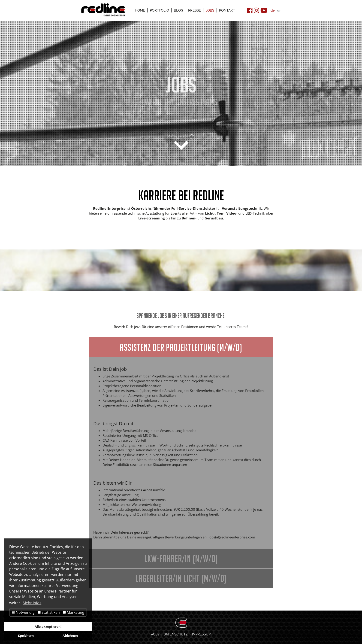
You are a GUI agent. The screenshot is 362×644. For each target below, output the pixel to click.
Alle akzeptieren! (48, 627)
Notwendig (23, 612)
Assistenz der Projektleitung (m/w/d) (181, 347)
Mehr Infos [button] (32, 603)
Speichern (26, 636)
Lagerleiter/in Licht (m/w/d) (181, 578)
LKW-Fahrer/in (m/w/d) (181, 559)
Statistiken (49, 612)
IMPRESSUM (202, 634)
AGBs (155, 634)
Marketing (74, 612)
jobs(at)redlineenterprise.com (232, 537)
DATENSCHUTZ (176, 634)
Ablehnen (70, 636)
